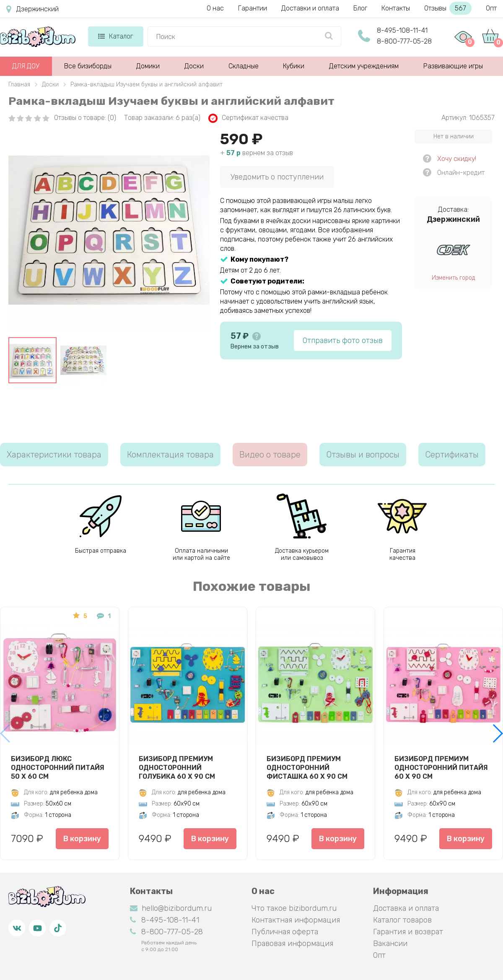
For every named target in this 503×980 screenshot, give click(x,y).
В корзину (82, 839)
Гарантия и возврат (408, 932)
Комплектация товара (170, 455)
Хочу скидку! (457, 159)
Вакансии (390, 944)
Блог (360, 8)
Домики (148, 66)
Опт (491, 8)
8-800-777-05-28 (404, 41)
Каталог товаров (402, 920)
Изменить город (453, 278)
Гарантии (253, 8)
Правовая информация (292, 944)
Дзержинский (32, 9)
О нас (215, 8)
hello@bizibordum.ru (171, 908)
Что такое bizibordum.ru (294, 908)
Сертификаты (452, 455)
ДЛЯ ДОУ (26, 66)
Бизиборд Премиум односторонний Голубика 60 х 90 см (177, 767)
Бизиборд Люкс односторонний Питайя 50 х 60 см (58, 767)
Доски (194, 66)
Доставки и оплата (310, 8)
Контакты (396, 8)
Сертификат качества (248, 118)
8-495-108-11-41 (402, 30)
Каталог (115, 36)
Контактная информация (296, 920)
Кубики (294, 66)
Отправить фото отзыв (343, 341)
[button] (497, 733)
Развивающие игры (453, 66)
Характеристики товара (54, 455)
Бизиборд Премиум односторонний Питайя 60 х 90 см (441, 767)
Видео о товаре (270, 455)
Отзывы (448, 8)
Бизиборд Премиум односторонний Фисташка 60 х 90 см (307, 767)
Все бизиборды (88, 66)
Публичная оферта (285, 932)
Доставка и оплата (406, 908)
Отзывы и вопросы (363, 455)
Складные (244, 66)
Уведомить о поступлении (277, 177)
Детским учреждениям (364, 66)
